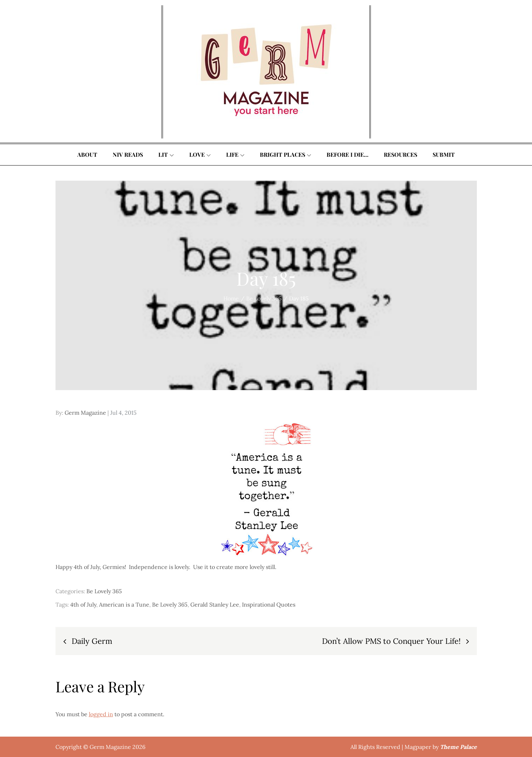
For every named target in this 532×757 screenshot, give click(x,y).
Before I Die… (347, 154)
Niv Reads (128, 154)
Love (200, 154)
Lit (166, 154)
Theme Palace (458, 747)
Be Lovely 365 (104, 591)
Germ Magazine (85, 413)
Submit (444, 154)
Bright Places (285, 154)
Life (235, 154)
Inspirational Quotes (269, 604)
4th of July (83, 604)
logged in (101, 714)
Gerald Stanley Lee (215, 604)
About (87, 154)
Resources (400, 154)
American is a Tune (124, 604)
